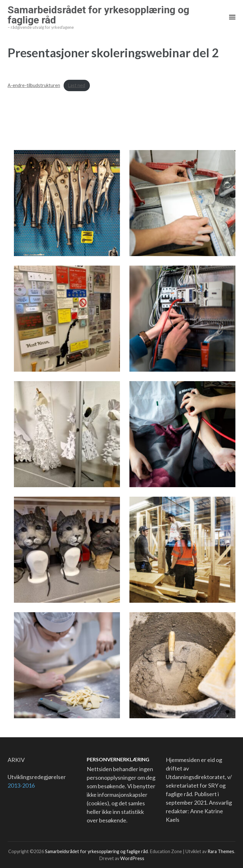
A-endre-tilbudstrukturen (34, 85)
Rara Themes (221, 851)
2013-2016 (21, 785)
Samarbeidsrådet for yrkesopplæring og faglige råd (98, 15)
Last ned (77, 85)
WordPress (132, 858)
